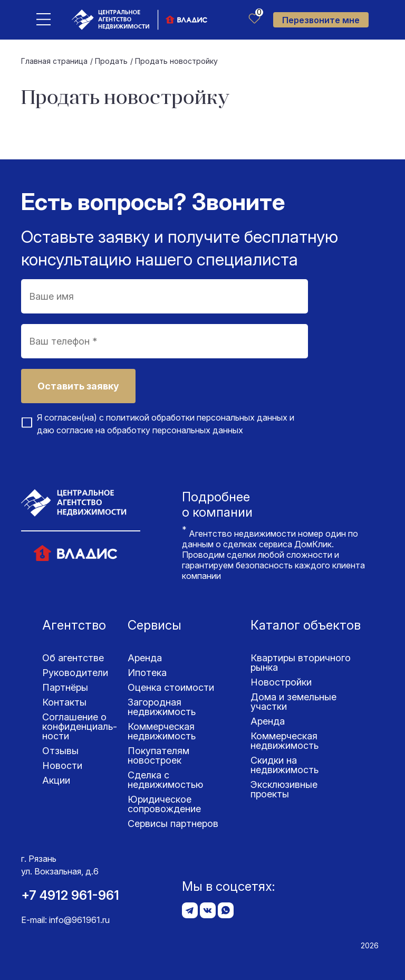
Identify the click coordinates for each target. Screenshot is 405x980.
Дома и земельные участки (293, 702)
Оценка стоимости (171, 687)
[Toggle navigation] (44, 19)
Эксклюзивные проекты (284, 789)
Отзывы (60, 751)
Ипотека (147, 673)
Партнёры (65, 687)
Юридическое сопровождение (164, 804)
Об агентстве (73, 658)
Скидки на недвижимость (285, 765)
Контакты (64, 702)
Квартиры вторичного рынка (301, 663)
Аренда (145, 658)
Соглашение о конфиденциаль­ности (80, 726)
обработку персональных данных (175, 430)
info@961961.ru (79, 920)
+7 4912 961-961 (70, 895)
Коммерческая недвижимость (162, 731)
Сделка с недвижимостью (165, 780)
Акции (56, 780)
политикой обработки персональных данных (197, 417)
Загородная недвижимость (162, 707)
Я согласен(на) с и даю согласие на (166, 424)
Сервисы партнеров (173, 824)
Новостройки (281, 682)
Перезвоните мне (321, 20)
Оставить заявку (78, 386)
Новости (62, 765)
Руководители (75, 673)
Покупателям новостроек (158, 755)
